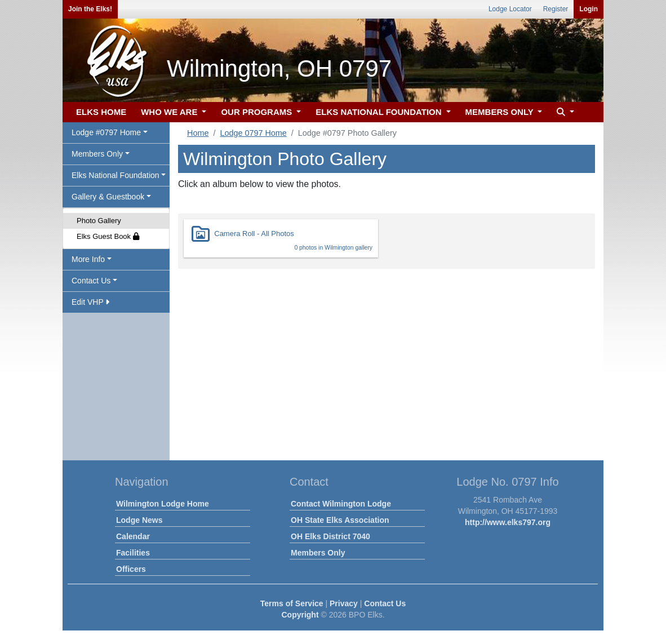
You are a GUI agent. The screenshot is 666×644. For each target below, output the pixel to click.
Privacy (344, 603)
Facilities (133, 553)
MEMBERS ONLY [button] (501, 112)
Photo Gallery (99, 221)
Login (589, 9)
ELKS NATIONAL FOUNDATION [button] (380, 112)
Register (556, 9)
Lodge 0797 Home (253, 133)
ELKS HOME (101, 112)
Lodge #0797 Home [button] (106, 132)
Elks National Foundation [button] (116, 175)
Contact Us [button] (91, 281)
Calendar (133, 536)
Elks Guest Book (108, 236)
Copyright (300, 615)
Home (198, 133)
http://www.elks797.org (508, 522)
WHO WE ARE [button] (170, 112)
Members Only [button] (97, 154)
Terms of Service (292, 603)
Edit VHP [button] (90, 302)
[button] (564, 112)
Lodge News (139, 520)
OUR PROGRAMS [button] (257, 112)
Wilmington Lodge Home (163, 504)
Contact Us (385, 603)
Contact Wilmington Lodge (341, 504)
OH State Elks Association (340, 520)
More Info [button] (88, 259)
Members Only (318, 553)
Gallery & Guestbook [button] (108, 197)
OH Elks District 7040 (330, 536)
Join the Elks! (90, 9)
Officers (131, 569)
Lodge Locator (510, 9)
